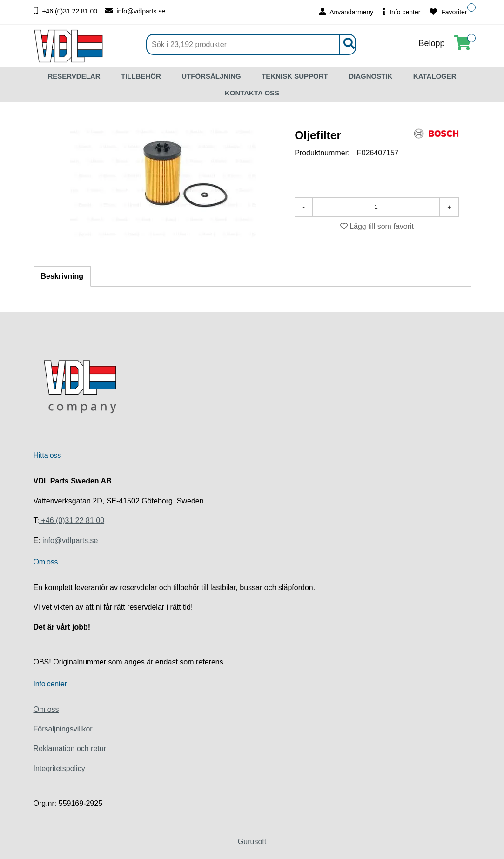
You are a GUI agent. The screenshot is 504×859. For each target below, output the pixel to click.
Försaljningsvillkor (63, 729)
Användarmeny (346, 12)
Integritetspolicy (59, 768)
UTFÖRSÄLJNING (211, 76)
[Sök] (251, 44)
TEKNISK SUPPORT (295, 76)
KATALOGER (435, 76)
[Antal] (376, 207)
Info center (401, 12)
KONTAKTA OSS (252, 93)
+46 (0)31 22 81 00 (67, 11)
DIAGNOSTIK (370, 76)
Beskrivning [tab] (62, 276)
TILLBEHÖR (141, 76)
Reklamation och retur (70, 748)
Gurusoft (252, 842)
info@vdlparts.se (135, 11)
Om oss (46, 709)
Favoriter (448, 12)
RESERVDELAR (74, 76)
